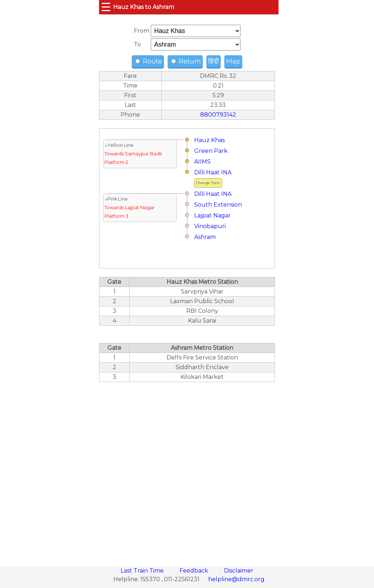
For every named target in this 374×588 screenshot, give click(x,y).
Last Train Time (143, 571)
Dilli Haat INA (213, 172)
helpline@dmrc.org (236, 579)
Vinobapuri (210, 226)
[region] (187, 470)
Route (149, 61)
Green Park (211, 151)
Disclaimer (239, 571)
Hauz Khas (209, 140)
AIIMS (202, 162)
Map (233, 61)
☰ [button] (106, 7)
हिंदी (214, 61)
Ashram (205, 237)
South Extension (218, 205)
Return (186, 61)
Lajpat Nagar (212, 215)
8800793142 (218, 115)
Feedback (195, 571)
